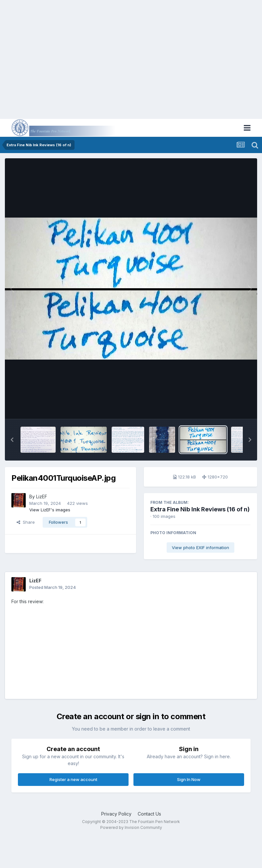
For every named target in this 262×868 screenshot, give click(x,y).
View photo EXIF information (200, 548)
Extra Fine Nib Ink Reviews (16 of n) (200, 509)
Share (26, 522)
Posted (53, 587)
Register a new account (73, 779)
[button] (12, 440)
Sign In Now (189, 779)
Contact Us (149, 814)
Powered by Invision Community (131, 827)
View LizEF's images (50, 510)
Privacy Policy (116, 814)
